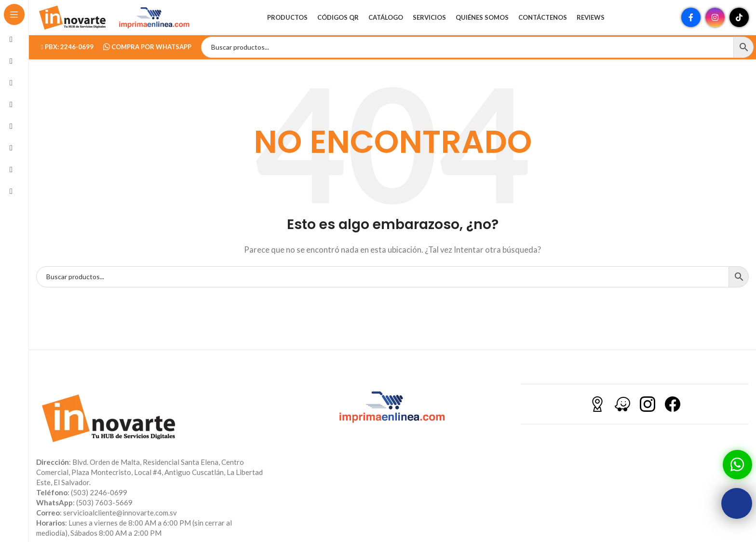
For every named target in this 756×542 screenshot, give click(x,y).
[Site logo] (72, 21)
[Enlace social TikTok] (739, 22)
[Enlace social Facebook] (691, 22)
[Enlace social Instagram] (715, 22)
